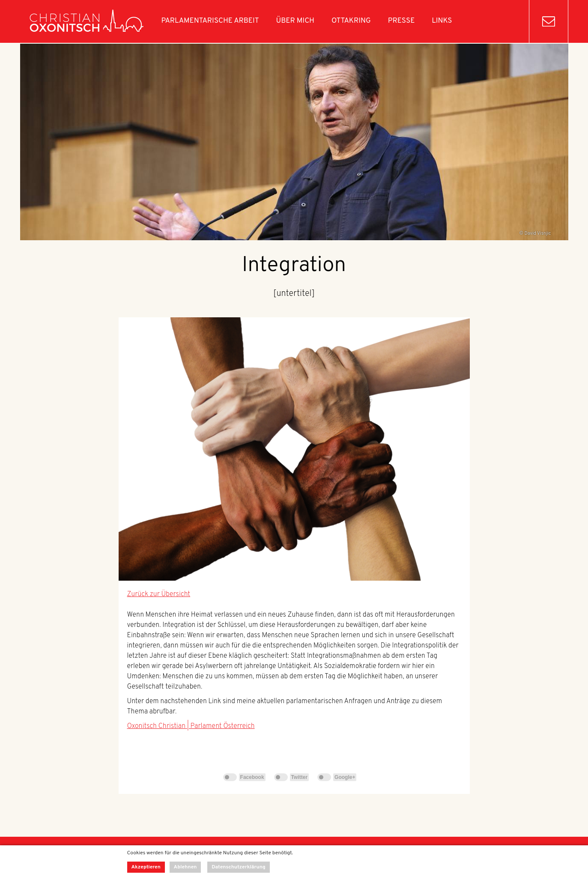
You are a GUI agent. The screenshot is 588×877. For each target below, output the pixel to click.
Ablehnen (185, 867)
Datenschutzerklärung (239, 867)
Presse (401, 21)
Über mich (295, 21)
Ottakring (351, 21)
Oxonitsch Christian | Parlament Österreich (191, 726)
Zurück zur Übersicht (159, 594)
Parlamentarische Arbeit (210, 21)
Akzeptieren (146, 867)
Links (442, 21)
